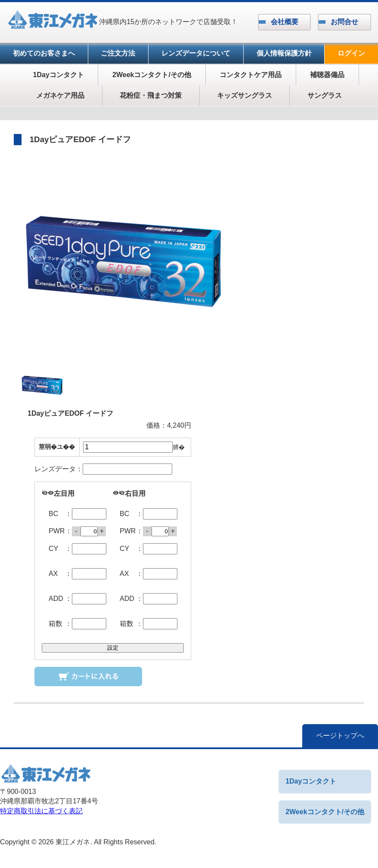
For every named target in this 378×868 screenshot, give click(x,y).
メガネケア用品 (60, 95)
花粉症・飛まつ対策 (151, 95)
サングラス (325, 95)
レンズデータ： (103, 469)
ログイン (351, 53)
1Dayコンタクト (59, 75)
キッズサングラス (245, 95)
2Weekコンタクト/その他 (152, 75)
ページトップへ (340, 736)
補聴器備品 (327, 75)
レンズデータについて (196, 53)
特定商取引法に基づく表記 (41, 811)
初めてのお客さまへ (44, 53)
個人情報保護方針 (284, 53)
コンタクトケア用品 (251, 75)
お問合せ (344, 22)
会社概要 (285, 22)
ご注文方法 (118, 53)
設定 (113, 648)
